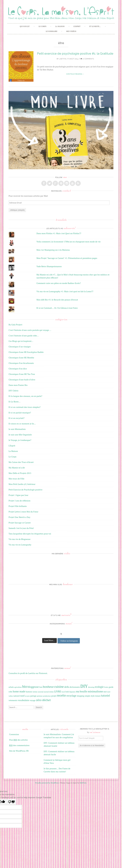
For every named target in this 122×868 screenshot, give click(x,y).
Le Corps (42, 26)
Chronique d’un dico (18, 369)
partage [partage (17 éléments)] (33, 696)
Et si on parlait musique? (20, 413)
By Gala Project (15, 325)
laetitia (63, 59)
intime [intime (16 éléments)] (35, 692)
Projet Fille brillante (18, 506)
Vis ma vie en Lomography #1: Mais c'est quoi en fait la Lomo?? (65, 291)
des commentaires (19, 745)
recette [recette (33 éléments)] (61, 695)
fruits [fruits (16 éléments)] (106, 687)
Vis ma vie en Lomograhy (20, 545)
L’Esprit (77, 26)
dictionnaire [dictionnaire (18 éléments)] (75, 687)
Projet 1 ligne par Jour (18, 495)
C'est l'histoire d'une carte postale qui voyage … (30, 330)
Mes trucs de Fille (16, 479)
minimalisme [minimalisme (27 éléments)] (95, 691)
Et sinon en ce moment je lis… (22, 424)
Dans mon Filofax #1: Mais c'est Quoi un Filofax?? (59, 233)
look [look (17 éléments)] (67, 692)
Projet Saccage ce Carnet (20, 523)
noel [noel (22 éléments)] (22, 696)
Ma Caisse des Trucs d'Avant (21, 462)
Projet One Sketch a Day (19, 517)
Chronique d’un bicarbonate (21, 363)
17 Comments (87, 59)
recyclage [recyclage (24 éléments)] (72, 696)
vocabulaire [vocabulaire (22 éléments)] (24, 700)
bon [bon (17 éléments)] (41, 687)
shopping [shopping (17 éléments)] (81, 696)
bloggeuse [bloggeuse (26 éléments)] (33, 687)
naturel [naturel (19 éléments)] (17, 696)
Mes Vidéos (71, 31)
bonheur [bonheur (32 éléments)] (48, 687)
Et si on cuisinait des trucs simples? (24, 407)
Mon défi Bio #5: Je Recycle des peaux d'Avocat (57, 300)
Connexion (14, 734)
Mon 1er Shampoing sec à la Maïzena (53, 250)
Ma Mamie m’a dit (17, 468)
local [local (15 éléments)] (63, 692)
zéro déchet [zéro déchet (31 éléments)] (43, 700)
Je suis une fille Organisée (20, 435)
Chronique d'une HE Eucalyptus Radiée (26, 352)
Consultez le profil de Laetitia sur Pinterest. (28, 673)
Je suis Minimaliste (17, 429)
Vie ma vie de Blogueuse (19, 539)
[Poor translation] (11, 802)
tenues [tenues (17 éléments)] (98, 696)
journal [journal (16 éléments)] (41, 692)
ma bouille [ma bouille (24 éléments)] (82, 692)
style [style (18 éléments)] (93, 696)
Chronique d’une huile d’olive (22, 380)
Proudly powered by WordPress (47, 783)
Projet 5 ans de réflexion (19, 501)
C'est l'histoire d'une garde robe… (24, 336)
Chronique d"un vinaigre (20, 347)
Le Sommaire (52, 31)
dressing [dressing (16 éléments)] (91, 687)
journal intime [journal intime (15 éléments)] (49, 692)
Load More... (49, 640)
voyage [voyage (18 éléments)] (33, 700)
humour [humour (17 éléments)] (29, 692)
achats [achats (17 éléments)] (11, 687)
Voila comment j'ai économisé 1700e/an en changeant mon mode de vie (69, 242)
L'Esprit (12, 446)
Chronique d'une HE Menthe (21, 358)
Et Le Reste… (95, 26)
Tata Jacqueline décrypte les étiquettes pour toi (30, 534)
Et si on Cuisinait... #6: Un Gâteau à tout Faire (57, 308)
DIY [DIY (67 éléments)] (84, 686)
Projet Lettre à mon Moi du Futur (23, 512)
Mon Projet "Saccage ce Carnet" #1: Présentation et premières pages (67, 258)
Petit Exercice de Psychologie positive (25, 490)
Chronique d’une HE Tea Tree (22, 374)
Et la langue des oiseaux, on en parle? (25, 396)
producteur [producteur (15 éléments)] (47, 696)
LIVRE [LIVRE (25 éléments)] (58, 691)
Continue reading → (75, 74)
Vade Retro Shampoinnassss (49, 266)
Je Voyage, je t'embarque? (20, 440)
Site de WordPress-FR (19, 751)
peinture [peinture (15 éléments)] (40, 696)
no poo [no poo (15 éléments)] (27, 696)
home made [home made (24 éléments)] (19, 692)
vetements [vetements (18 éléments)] (13, 700)
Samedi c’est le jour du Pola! (21, 528)
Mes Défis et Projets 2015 (20, 473)
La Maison (60, 26)
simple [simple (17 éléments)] (87, 696)
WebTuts (83, 783)
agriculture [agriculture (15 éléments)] (18, 687)
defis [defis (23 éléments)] (67, 687)
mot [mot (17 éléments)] (105, 692)
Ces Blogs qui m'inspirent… (21, 341)
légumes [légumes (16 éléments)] (72, 692)
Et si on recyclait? (16, 418)
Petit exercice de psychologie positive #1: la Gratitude (75, 53)
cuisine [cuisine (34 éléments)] (59, 687)
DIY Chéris (13, 391)
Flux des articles (18, 740)
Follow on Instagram (69, 641)
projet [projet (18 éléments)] (54, 696)
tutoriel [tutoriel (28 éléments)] (105, 696)
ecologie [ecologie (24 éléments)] (99, 687)
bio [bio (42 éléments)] (25, 687)
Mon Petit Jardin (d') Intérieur (22, 484)
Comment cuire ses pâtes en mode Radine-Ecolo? (59, 283)
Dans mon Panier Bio (18, 385)
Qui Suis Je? (25, 26)
